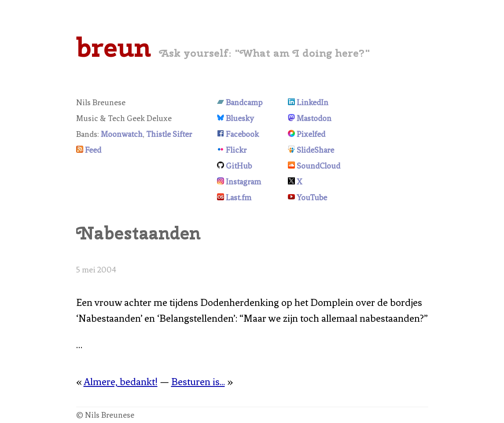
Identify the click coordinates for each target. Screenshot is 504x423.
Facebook (242, 134)
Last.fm (239, 198)
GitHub (239, 166)
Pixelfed (311, 134)
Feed (93, 150)
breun (114, 47)
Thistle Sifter (169, 134)
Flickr (236, 150)
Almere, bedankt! (121, 382)
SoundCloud (318, 166)
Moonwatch (122, 134)
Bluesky (240, 118)
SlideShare (315, 150)
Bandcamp (244, 103)
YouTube (312, 198)
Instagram (243, 182)
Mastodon (314, 118)
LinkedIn (313, 103)
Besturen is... (198, 382)
